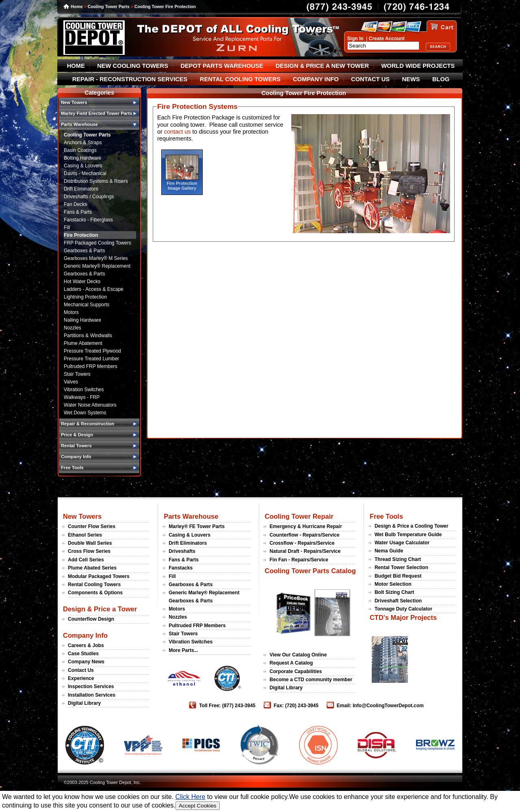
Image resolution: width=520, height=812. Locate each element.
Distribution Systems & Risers (96, 181)
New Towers (82, 516)
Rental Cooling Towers (94, 585)
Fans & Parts (78, 212)
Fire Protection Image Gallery (182, 186)
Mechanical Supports (87, 305)
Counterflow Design (91, 619)
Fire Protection (81, 235)
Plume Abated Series (92, 568)
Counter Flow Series (92, 526)
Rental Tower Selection (401, 567)
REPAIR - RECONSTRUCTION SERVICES (130, 79)
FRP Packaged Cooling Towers (97, 243)
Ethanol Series (85, 535)
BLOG (441, 79)
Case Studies (83, 654)
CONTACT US (370, 79)
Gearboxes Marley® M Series (96, 258)
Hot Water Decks (82, 281)
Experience (81, 678)
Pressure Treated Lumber (91, 359)
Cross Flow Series (89, 551)
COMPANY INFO (316, 79)
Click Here (191, 797)
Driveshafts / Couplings (89, 197)
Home (77, 6)
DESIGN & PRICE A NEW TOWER (322, 66)
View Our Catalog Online (298, 655)
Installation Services (92, 695)
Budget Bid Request (398, 576)
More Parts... (183, 650)
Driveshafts (182, 551)
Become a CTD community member (311, 680)
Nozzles (73, 328)
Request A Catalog (291, 663)
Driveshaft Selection (398, 601)
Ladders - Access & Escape (94, 289)
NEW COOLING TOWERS (133, 66)
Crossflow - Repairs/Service (302, 543)
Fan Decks (75, 204)
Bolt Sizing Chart (394, 592)
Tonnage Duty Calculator (403, 609)
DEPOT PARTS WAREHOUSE (222, 66)
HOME (76, 66)
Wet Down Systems (85, 413)
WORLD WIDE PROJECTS (418, 66)
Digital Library (84, 703)
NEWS (411, 79)
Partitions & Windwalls (88, 336)
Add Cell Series (86, 560)
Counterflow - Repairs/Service (304, 535)
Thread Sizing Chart (398, 559)
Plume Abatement (83, 343)
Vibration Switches (84, 390)
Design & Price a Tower (100, 609)
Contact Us (81, 670)
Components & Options (95, 593)
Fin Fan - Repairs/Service (299, 560)
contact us (178, 132)
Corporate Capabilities (296, 671)
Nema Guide (389, 551)
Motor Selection (393, 584)
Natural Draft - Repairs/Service (305, 551)
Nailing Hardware (82, 320)
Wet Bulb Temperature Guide (408, 535)
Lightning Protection (85, 297)
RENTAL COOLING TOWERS (240, 79)
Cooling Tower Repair (299, 516)
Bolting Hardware (82, 158)
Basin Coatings (80, 150)
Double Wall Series (90, 543)
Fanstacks (181, 568)
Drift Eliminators (81, 189)
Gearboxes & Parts (84, 251)
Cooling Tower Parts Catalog (310, 571)
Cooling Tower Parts (109, 6)
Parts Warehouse (191, 516)
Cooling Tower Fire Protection (165, 6)
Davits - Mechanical (85, 173)
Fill (67, 227)
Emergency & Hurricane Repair (305, 526)
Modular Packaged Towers (99, 576)
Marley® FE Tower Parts (197, 526)
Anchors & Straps (83, 143)
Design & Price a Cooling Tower (412, 526)
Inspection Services (91, 686)
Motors (71, 312)
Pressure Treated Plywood (92, 351)
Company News (86, 662)
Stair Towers (77, 374)
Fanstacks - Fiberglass (88, 220)
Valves (71, 382)
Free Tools (386, 516)
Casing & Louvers (83, 166)
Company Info (85, 635)
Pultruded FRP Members (91, 366)
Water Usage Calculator (402, 543)
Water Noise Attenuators (90, 405)
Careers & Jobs (86, 645)
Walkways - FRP (82, 397)
